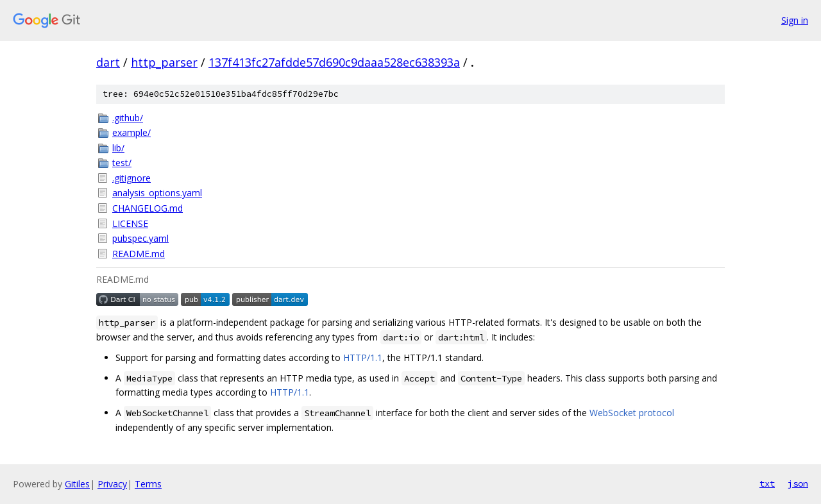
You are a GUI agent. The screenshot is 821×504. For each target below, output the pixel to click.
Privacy (112, 484)
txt (767, 483)
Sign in (795, 20)
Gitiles (77, 484)
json (798, 483)
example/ (131, 132)
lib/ (118, 148)
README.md (139, 254)
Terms (148, 484)
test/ (122, 163)
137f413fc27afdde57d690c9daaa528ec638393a (334, 62)
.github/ (128, 118)
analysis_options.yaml (157, 193)
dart (108, 62)
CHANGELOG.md (148, 208)
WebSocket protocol (632, 413)
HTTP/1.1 (363, 357)
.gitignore (131, 178)
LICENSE (130, 223)
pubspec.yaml (140, 238)
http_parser (164, 62)
